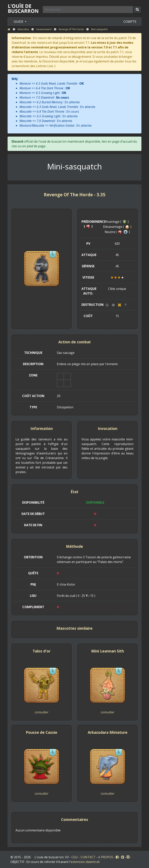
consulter (42, 712)
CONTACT (88, 857)
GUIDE (19, 22)
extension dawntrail (85, 862)
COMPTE (130, 22)
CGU (75, 857)
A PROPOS (106, 857)
